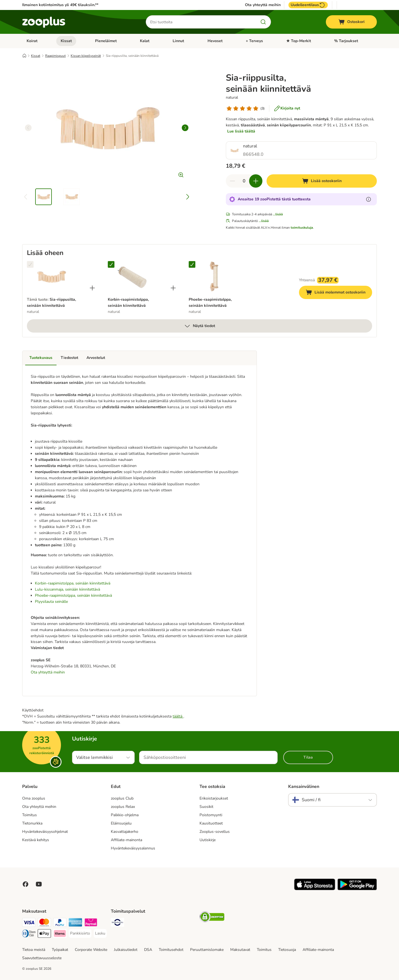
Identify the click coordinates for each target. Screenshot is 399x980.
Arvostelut (96, 358)
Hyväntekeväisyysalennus (133, 848)
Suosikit (206, 807)
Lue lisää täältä (241, 131)
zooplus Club (122, 798)
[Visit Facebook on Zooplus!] (25, 884)
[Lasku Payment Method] (100, 933)
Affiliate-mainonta (126, 840)
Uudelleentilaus (308, 5)
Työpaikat (60, 950)
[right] (185, 128)
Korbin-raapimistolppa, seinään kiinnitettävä (73, 583)
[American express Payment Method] (75, 923)
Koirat (32, 41)
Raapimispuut (55, 56)
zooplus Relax (123, 807)
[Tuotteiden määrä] (244, 181)
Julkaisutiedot (126, 950)
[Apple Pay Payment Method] (44, 934)
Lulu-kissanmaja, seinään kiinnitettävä (67, 589)
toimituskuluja (302, 228)
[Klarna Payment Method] (60, 934)
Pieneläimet (106, 41)
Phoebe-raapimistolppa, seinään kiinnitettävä (73, 595)
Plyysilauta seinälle (51, 602)
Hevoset (215, 41)
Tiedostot (69, 358)
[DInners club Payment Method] (29, 934)
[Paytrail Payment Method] (91, 923)
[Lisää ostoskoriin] (322, 181)
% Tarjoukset (346, 41)
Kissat (66, 41)
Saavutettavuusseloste (42, 958)
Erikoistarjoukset (214, 798)
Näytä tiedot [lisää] (199, 326)
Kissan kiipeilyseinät (86, 56)
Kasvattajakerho (125, 832)
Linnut (178, 41)
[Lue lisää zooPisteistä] (369, 199)
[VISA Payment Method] (29, 923)
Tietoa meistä (34, 950)
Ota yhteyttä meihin (263, 5)
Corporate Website (91, 950)
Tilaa (308, 757)
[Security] (212, 918)
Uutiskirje (208, 840)
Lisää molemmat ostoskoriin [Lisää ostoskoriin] (339, 293)
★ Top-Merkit (299, 41)
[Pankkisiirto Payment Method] (80, 933)
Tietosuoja (287, 950)
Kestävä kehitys (36, 840)
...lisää (278, 214)
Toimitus (30, 815)
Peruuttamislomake (207, 950)
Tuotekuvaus (41, 358)
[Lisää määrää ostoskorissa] (256, 181)
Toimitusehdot (171, 950)
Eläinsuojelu (121, 823)
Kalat (145, 41)
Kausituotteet (211, 823)
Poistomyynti (211, 815)
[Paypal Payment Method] (60, 923)
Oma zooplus (34, 798)
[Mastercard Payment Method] (44, 923)
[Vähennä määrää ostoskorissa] (232, 181)
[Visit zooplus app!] (315, 889)
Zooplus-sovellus (215, 832)
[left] (28, 128)
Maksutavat (240, 950)
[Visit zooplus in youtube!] (39, 884)
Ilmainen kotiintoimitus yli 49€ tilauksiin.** (60, 5)
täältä (178, 716)
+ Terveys (254, 41)
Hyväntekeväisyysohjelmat (45, 832)
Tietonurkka (32, 823)
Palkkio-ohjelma (125, 815)
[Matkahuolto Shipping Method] (117, 923)
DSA (148, 950)
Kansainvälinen (304, 787)
